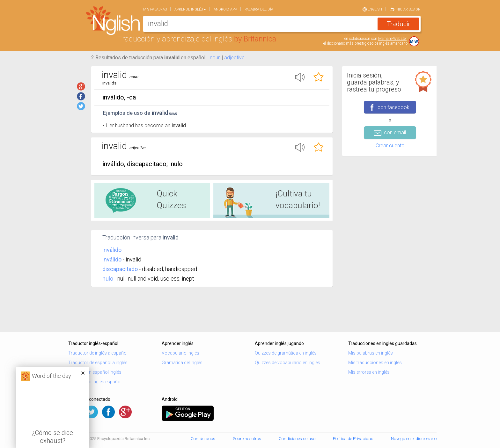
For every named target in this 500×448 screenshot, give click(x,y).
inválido (112, 250)
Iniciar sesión (405, 9)
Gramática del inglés (182, 363)
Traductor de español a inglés (98, 363)
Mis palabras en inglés (371, 353)
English (372, 9)
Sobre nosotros (247, 439)
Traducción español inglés (95, 372)
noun (215, 58)
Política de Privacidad (353, 439)
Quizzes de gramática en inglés (286, 353)
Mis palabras (155, 9)
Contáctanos (203, 439)
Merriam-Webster (392, 39)
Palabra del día (259, 9)
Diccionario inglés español (95, 382)
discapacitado (120, 269)
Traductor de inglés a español (98, 353)
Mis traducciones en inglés (375, 363)
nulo (108, 279)
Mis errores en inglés (369, 372)
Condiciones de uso (297, 439)
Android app (225, 9)
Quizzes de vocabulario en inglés (287, 363)
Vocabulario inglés (180, 353)
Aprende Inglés (190, 9)
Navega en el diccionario (414, 439)
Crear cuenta (390, 146)
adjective (234, 58)
